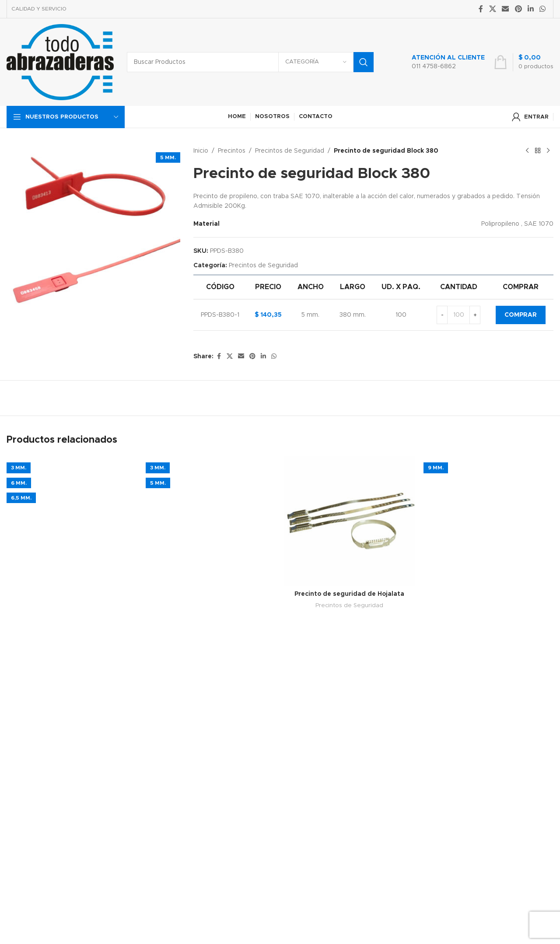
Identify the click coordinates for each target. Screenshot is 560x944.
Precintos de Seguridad (290, 151)
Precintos (232, 151)
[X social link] (492, 9)
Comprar (521, 315)
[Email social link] (506, 9)
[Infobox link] (439, 62)
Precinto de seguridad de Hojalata (349, 594)
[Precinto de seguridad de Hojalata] (350, 521)
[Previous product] (527, 151)
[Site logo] (60, 62)
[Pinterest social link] (518, 9)
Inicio (201, 151)
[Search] (250, 62)
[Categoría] (316, 62)
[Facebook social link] (481, 9)
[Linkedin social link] (530, 9)
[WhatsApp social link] (543, 9)
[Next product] (548, 151)
